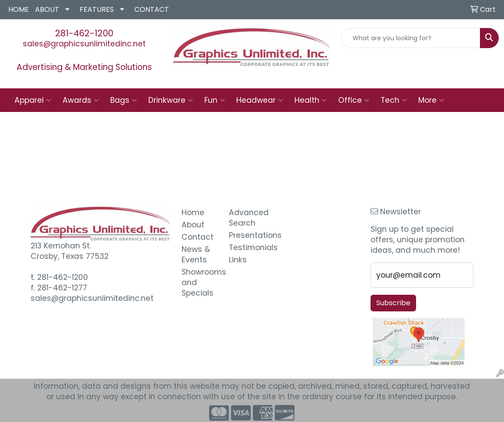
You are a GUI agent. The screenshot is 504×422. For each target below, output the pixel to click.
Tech (394, 100)
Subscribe (393, 303)
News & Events (196, 255)
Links (238, 260)
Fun (215, 100)
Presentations (247, 235)
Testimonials (247, 248)
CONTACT (152, 9)
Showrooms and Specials (200, 282)
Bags (124, 100)
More (431, 100)
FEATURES (97, 9)
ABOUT (47, 9)
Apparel (33, 100)
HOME (19, 9)
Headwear (260, 100)
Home (193, 213)
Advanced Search (247, 218)
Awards (81, 100)
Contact (198, 237)
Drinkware (171, 100)
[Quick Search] (411, 38)
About (193, 225)
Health (311, 100)
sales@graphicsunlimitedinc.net (84, 44)
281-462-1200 (84, 33)
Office (354, 100)
